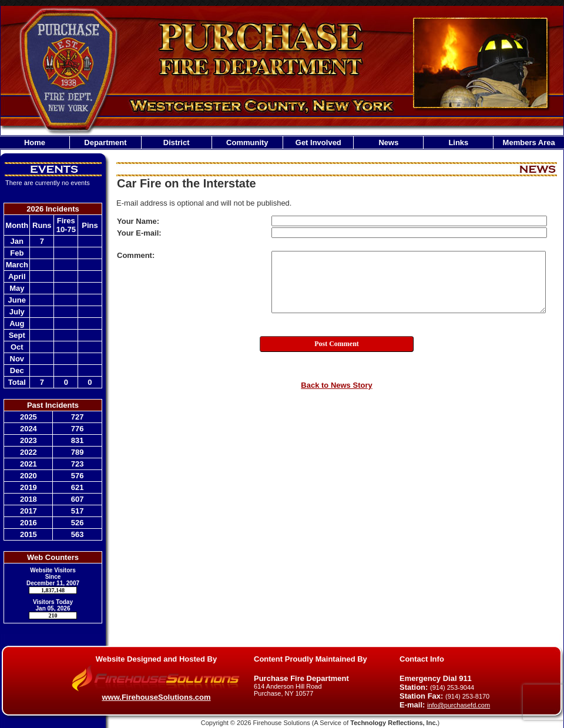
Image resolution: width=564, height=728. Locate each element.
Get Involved (318, 142)
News (388, 142)
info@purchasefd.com (459, 705)
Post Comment (337, 344)
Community (247, 142)
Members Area (529, 142)
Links (458, 142)
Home (35, 142)
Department (105, 142)
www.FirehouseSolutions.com (156, 697)
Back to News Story (336, 385)
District (177, 142)
